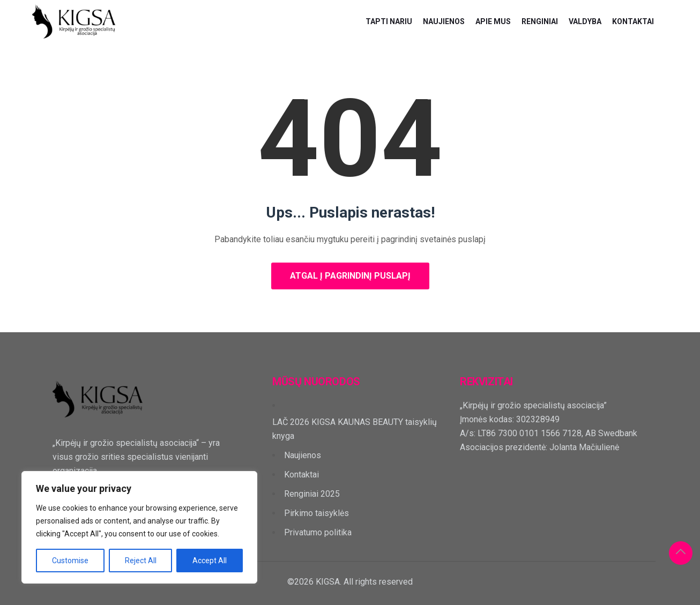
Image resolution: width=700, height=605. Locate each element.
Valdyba (585, 21)
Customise (70, 561)
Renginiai (540, 21)
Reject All (141, 561)
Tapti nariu (389, 21)
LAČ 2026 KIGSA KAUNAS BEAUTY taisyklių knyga (355, 429)
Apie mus (493, 21)
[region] (139, 527)
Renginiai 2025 (312, 494)
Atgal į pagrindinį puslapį (350, 276)
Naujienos (444, 21)
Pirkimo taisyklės (317, 513)
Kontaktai (633, 21)
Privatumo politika (318, 532)
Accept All (210, 561)
